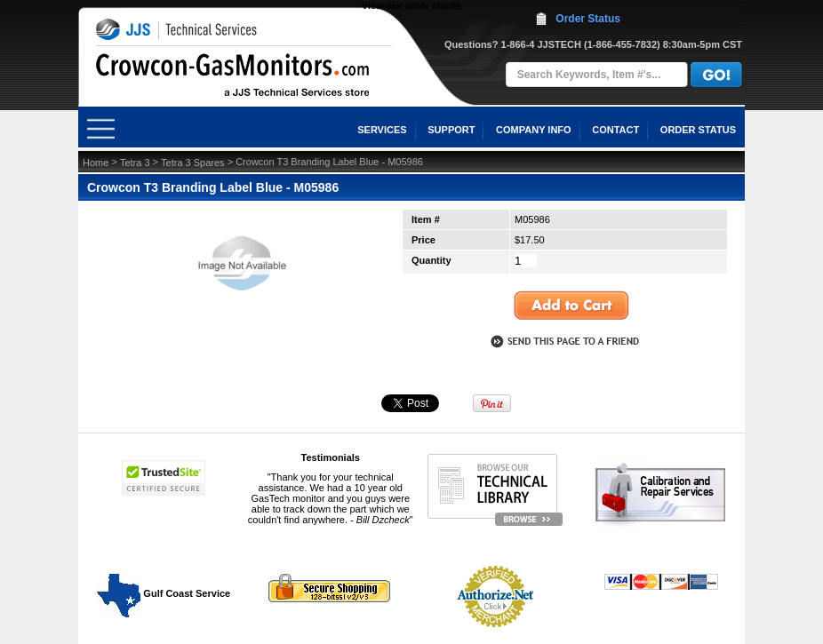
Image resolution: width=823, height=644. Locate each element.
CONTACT (615, 130)
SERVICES (382, 130)
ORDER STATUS (698, 130)
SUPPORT (451, 130)
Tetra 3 (135, 163)
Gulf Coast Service (164, 593)
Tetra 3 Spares (193, 163)
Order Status (588, 19)
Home (96, 163)
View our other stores (411, 5)
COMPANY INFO (534, 130)
